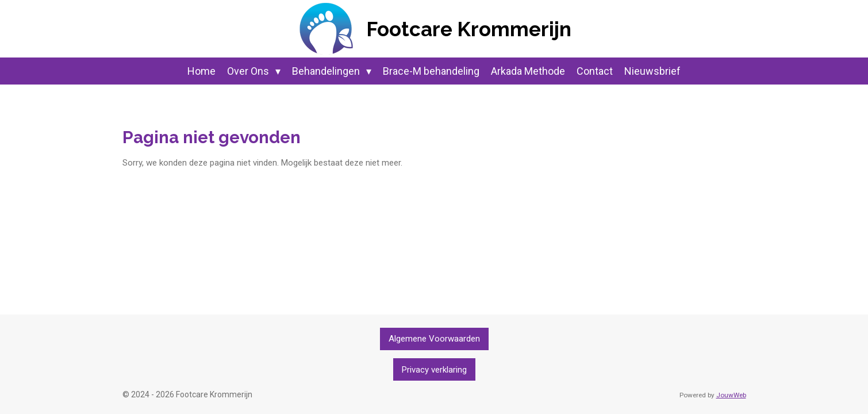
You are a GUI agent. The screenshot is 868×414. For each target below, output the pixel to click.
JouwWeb (731, 395)
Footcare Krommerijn (469, 29)
